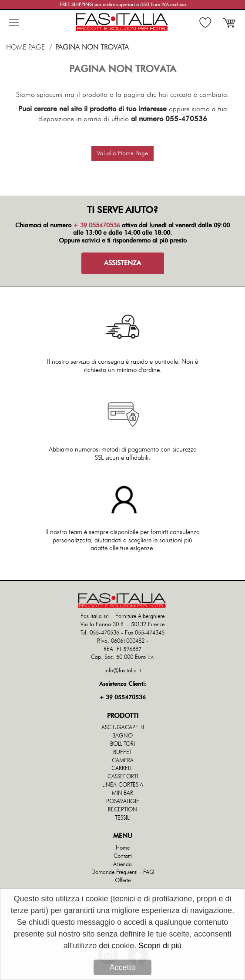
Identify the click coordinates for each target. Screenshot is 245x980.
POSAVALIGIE (123, 802)
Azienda (122, 865)
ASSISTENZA (122, 263)
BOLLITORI (122, 744)
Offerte (123, 881)
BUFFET (122, 752)
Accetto (122, 968)
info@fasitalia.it (123, 671)
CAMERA (123, 761)
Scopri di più (160, 946)
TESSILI (123, 818)
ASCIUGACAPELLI (123, 728)
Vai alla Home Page (122, 153)
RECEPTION (122, 810)
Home (123, 848)
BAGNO (122, 736)
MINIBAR (122, 793)
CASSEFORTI (123, 777)
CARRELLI (122, 769)
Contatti (123, 856)
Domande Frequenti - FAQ (123, 872)
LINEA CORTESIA (123, 785)
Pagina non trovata (92, 47)
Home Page (25, 47)
